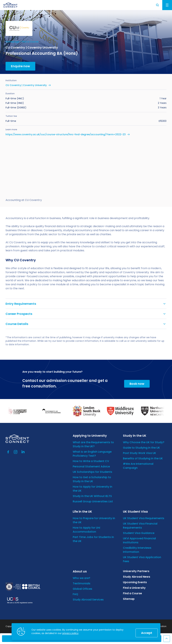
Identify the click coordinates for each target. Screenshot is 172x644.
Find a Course (30, 42)
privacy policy (70, 633)
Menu (167, 5)
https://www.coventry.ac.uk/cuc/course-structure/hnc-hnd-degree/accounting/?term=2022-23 (66, 134)
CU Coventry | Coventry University (26, 85)
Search (158, 5)
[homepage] (10, 5)
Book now (137, 384)
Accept (147, 633)
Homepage (12, 42)
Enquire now (20, 66)
